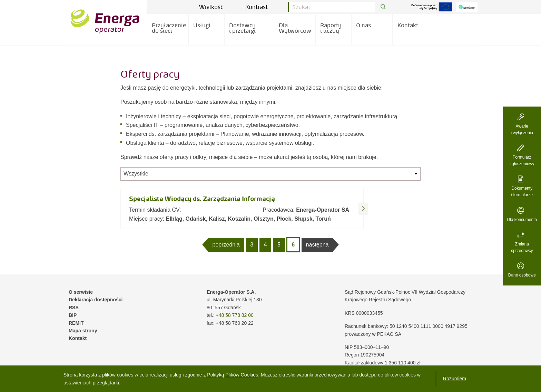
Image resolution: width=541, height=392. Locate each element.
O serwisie (81, 292)
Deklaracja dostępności (96, 300)
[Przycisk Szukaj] (383, 7)
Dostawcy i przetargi (242, 28)
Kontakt (408, 25)
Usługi (202, 25)
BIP (73, 315)
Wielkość (216, 7)
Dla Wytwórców (295, 28)
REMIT (76, 323)
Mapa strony (83, 331)
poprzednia (226, 245)
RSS (74, 308)
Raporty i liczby (331, 28)
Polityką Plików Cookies (233, 375)
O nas (363, 25)
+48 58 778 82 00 (234, 315)
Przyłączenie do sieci (169, 28)
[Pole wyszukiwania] (332, 7)
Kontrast (262, 7)
